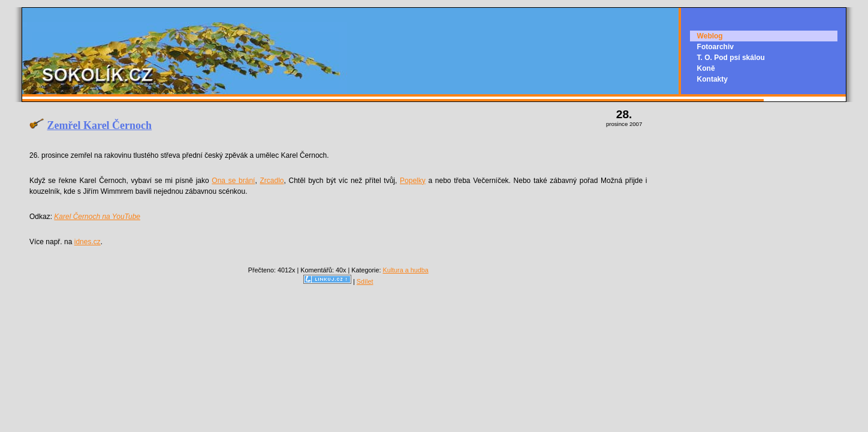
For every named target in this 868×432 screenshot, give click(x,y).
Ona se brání (233, 181)
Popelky (413, 181)
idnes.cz (88, 242)
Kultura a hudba (405, 270)
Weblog (710, 36)
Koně (706, 68)
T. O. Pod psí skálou (731, 58)
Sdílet (365, 281)
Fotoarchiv (715, 47)
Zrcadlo (272, 181)
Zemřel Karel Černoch (100, 125)
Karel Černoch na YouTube (97, 217)
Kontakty (712, 79)
